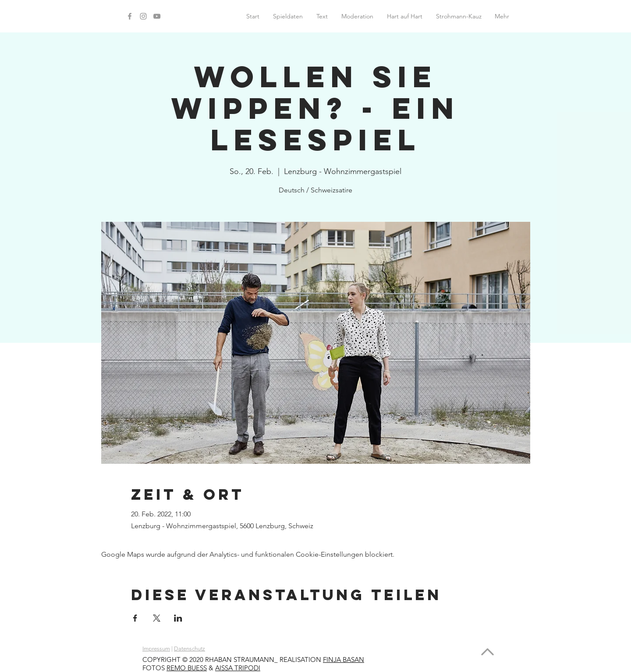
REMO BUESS (187, 668)
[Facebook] (130, 16)
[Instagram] (143, 16)
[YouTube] (157, 16)
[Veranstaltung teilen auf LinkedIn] (178, 618)
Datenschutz (190, 649)
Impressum (156, 649)
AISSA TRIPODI (238, 668)
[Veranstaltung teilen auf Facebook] (135, 618)
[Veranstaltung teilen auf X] (157, 618)
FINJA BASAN (344, 660)
